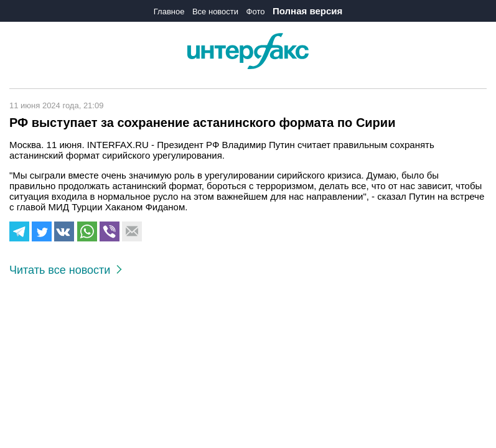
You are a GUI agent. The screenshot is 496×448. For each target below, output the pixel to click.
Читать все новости (66, 270)
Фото (256, 12)
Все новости (215, 12)
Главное (169, 12)
